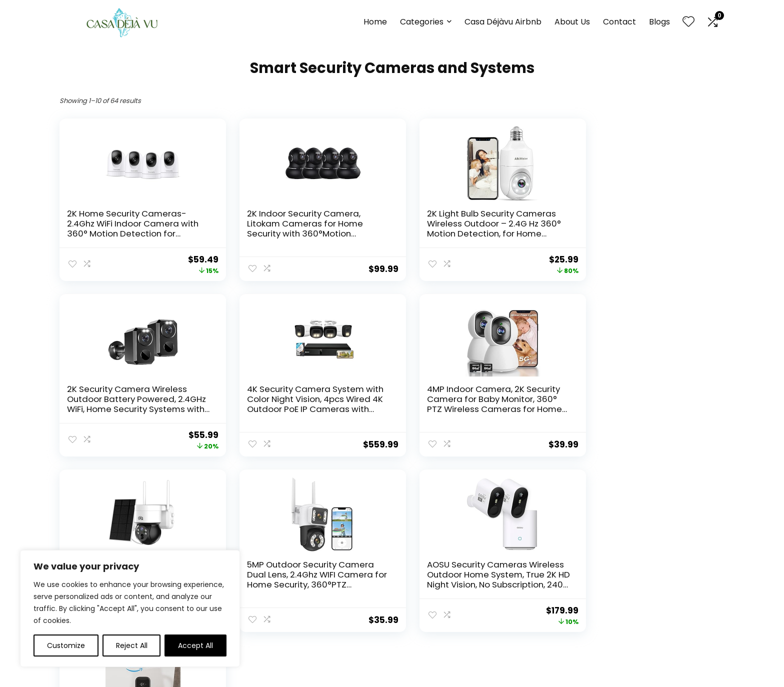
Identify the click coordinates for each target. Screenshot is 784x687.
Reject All (132, 645)
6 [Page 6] (417, 485)
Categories (422, 22)
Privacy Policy (419, 596)
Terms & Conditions (431, 610)
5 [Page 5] (400, 485)
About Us (572, 22)
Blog (295, 610)
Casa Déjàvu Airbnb (503, 22)
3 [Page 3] (367, 485)
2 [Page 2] (351, 485)
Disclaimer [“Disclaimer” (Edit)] (414, 624)
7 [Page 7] (433, 485)
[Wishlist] (688, 22)
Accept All (195, 645)
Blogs (659, 22)
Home (375, 22)
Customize (66, 645)
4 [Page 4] (384, 485)
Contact (619, 22)
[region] (130, 608)
